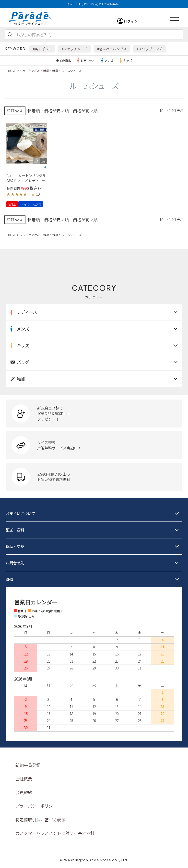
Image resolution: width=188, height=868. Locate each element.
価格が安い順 (56, 111)
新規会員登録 (28, 765)
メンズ (106, 61)
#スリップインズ (149, 49)
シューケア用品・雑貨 (34, 71)
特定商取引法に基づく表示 (40, 820)
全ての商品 (63, 60)
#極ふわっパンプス (112, 49)
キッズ (125, 61)
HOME (12, 71)
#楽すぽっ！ (42, 49)
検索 (10, 35)
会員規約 (24, 792)
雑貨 (55, 71)
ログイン (131, 21)
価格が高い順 (85, 111)
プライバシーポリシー (36, 806)
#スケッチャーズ (74, 49)
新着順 (34, 111)
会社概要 (24, 779)
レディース (85, 61)
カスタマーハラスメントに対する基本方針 (55, 833)
